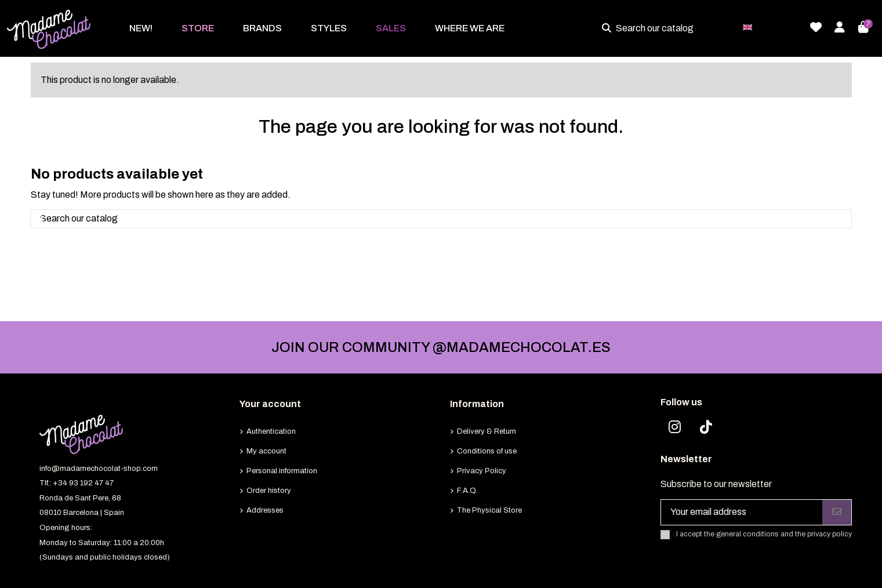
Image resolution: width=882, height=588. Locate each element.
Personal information (282, 471)
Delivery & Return (487, 431)
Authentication (271, 431)
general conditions (747, 534)
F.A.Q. (467, 491)
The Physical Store (489, 510)
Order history (269, 491)
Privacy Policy (482, 471)
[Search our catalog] (609, 28)
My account (266, 451)
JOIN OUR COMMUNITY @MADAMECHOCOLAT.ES (441, 347)
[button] (198, 28)
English (770, 26)
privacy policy (830, 534)
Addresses (265, 510)
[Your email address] (742, 512)
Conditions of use (487, 451)
